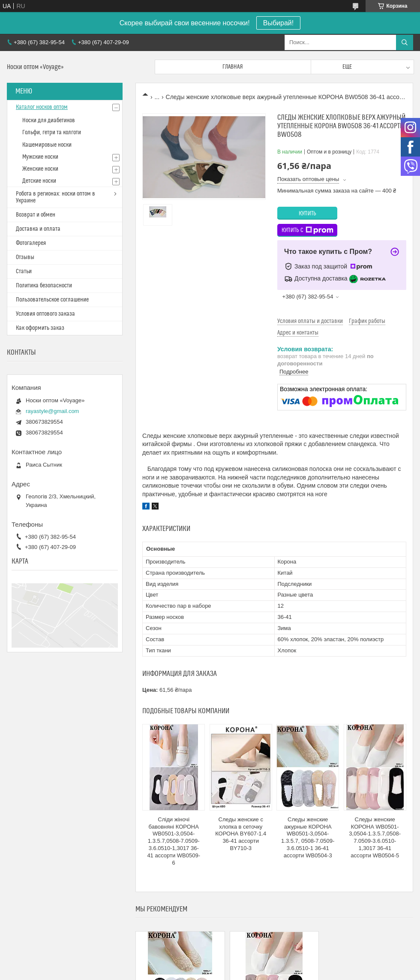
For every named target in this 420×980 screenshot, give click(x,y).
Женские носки (40, 169)
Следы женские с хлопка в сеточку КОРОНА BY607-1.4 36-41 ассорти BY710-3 (241, 834)
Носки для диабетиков (49, 121)
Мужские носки (40, 157)
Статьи (24, 271)
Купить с (307, 230)
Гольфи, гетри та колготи (52, 133)
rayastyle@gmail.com (52, 411)
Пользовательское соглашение (52, 300)
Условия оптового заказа (45, 314)
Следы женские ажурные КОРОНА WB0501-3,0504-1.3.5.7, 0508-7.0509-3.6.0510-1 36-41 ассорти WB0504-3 (308, 837)
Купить (307, 214)
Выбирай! (278, 23)
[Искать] (405, 42)
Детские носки (39, 181)
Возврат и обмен (36, 215)
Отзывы (25, 257)
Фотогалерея (31, 243)
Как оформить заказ (40, 328)
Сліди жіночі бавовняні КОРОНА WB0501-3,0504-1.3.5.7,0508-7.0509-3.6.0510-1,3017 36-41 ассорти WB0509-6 (174, 841)
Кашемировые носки (47, 145)
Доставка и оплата (38, 229)
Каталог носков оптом (42, 107)
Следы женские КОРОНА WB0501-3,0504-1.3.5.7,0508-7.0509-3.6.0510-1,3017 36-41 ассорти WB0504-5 (375, 837)
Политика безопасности (44, 286)
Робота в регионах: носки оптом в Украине (55, 197)
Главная (233, 67)
